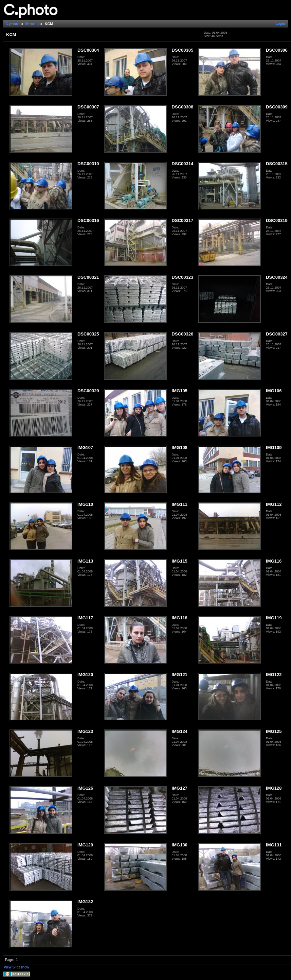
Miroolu (32, 24)
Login (280, 24)
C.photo (13, 24)
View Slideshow (16, 967)
